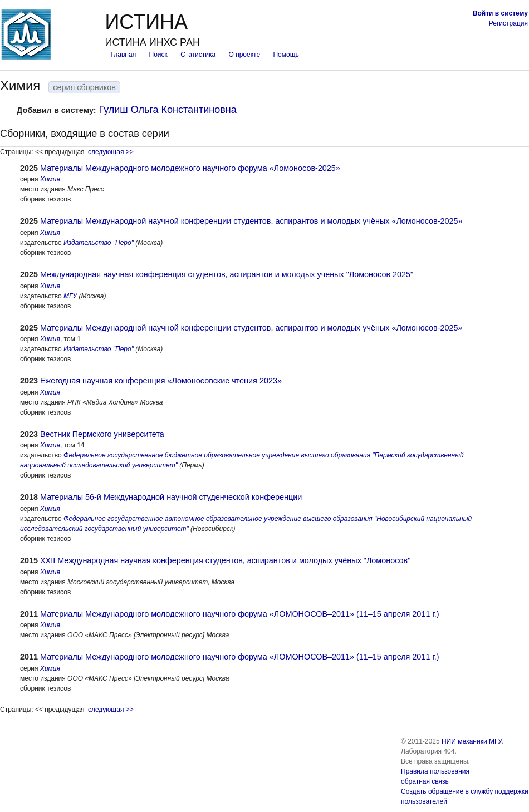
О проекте (245, 55)
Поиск (158, 55)
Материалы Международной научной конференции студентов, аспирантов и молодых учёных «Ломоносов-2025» (251, 221)
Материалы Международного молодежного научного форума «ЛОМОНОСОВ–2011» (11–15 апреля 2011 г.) (240, 614)
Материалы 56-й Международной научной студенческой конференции (171, 497)
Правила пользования (435, 771)
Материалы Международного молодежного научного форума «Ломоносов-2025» (190, 168)
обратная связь (425, 781)
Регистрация (508, 23)
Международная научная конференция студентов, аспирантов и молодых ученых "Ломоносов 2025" (227, 274)
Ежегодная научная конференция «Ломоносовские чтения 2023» (161, 381)
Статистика (198, 55)
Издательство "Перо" (99, 243)
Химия (50, 179)
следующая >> (111, 152)
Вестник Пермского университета (102, 434)
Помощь (286, 55)
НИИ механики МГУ (472, 741)
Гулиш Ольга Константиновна (168, 110)
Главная (123, 55)
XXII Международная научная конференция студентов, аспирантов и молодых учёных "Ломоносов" (225, 560)
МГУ (70, 296)
